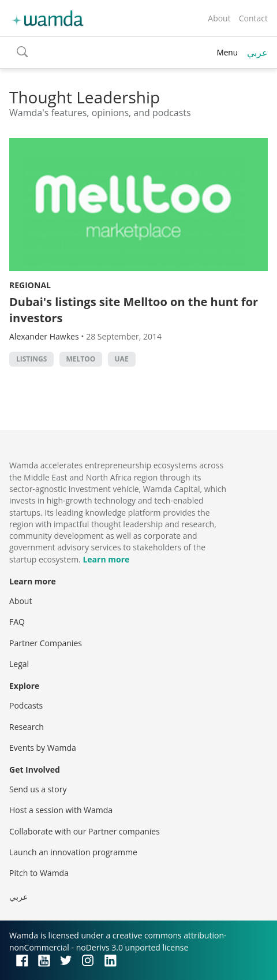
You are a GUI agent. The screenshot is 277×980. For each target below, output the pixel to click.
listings (31, 359)
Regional (30, 285)
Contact (253, 18)
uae (122, 359)
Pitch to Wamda (39, 873)
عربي (257, 53)
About (219, 18)
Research (27, 727)
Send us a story (38, 789)
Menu (227, 52)
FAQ (17, 622)
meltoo (81, 359)
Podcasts (26, 705)
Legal (19, 664)
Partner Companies (46, 643)
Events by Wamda (43, 748)
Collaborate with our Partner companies (85, 831)
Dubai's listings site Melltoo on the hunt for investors (134, 310)
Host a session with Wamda (61, 810)
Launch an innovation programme (73, 852)
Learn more (106, 559)
